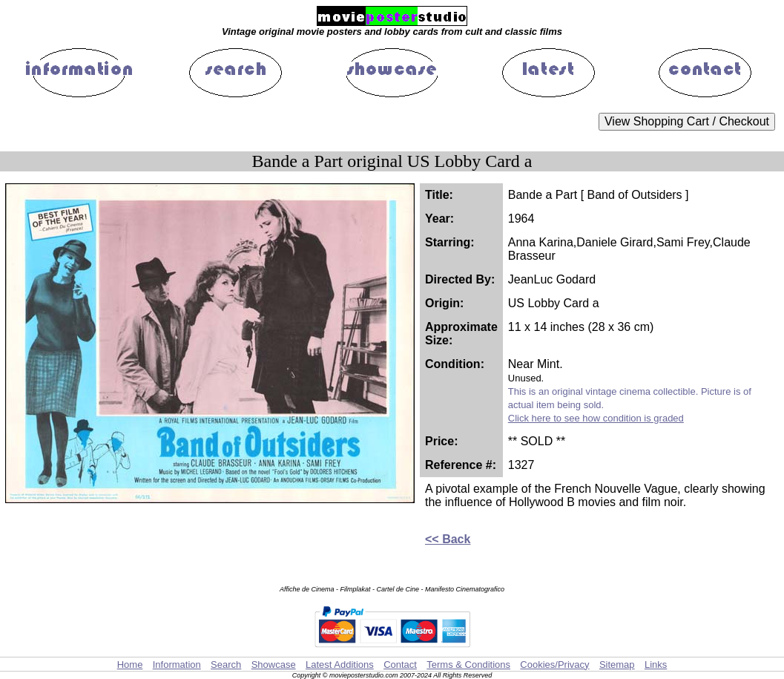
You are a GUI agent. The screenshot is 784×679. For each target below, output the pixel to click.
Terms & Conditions (468, 665)
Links (656, 665)
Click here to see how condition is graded (596, 418)
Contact (400, 665)
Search (226, 665)
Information (177, 665)
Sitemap (617, 665)
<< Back (448, 539)
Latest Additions (340, 665)
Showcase (274, 665)
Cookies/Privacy (554, 665)
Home (130, 665)
